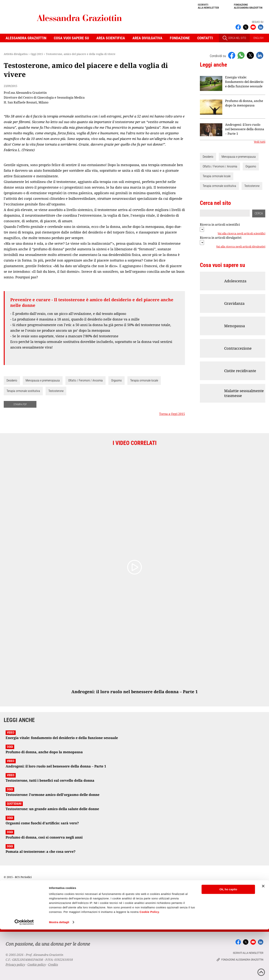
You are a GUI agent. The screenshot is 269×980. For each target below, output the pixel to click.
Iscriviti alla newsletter (208, 6)
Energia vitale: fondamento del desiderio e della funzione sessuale (244, 82)
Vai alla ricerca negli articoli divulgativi (241, 247)
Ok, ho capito (228, 940)
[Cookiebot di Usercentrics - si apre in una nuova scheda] (24, 973)
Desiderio (12, 380)
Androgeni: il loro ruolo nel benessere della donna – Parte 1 (245, 129)
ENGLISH (258, 38)
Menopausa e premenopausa (43, 380)
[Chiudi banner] (263, 937)
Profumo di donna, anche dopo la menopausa (244, 103)
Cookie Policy (149, 962)
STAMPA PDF (20, 404)
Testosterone (56, 391)
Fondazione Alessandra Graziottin (248, 6)
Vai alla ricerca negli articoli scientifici (241, 233)
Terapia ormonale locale (144, 380)
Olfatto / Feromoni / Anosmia (85, 380)
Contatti (205, 38)
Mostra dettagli (59, 973)
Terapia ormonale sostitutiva (23, 391)
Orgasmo (116, 380)
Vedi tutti (260, 142)
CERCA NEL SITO (234, 38)
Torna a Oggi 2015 (172, 414)
